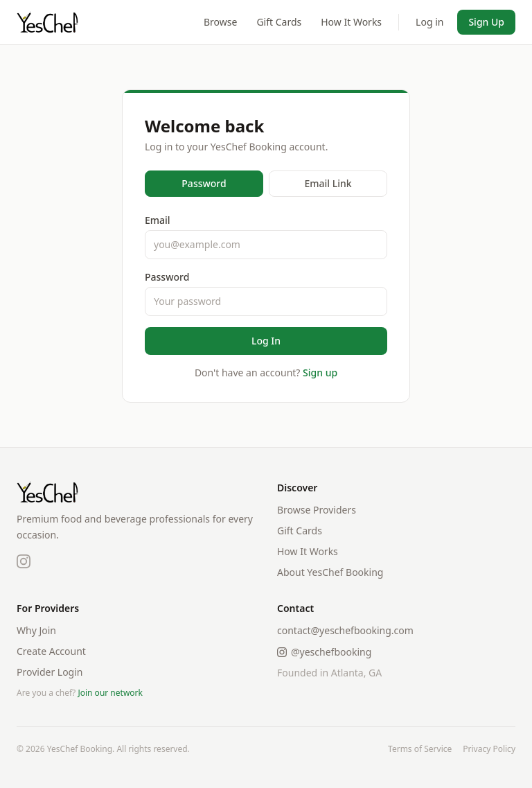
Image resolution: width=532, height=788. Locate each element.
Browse (220, 22)
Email (158, 220)
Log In (266, 341)
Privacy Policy (489, 749)
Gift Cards (279, 22)
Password (204, 183)
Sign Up (486, 22)
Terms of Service (420, 749)
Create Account (51, 651)
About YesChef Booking (330, 572)
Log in (429, 22)
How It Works (351, 22)
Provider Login (50, 672)
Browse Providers (317, 510)
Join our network (110, 693)
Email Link (328, 183)
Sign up (320, 373)
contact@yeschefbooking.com (345, 630)
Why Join (36, 630)
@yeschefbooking (324, 652)
